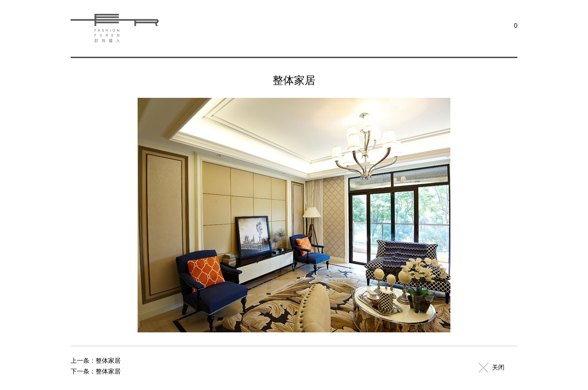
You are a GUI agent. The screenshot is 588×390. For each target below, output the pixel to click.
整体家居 (108, 361)
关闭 (498, 367)
